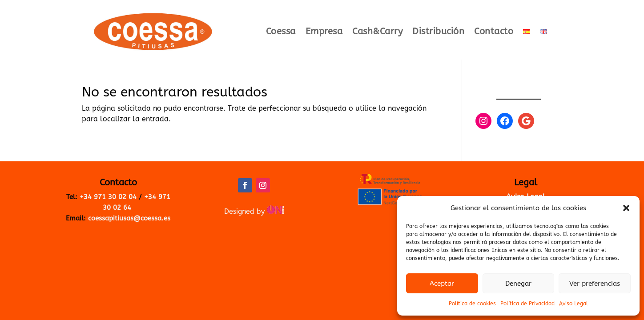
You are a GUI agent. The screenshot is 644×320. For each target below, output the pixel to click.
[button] (626, 208)
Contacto (494, 32)
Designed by (254, 211)
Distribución (438, 32)
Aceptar (442, 284)
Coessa (281, 32)
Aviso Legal (574, 304)
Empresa (324, 32)
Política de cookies (472, 304)
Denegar (518, 284)
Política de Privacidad (527, 304)
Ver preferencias (595, 284)
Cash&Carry (377, 32)
